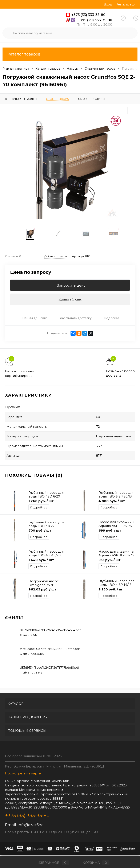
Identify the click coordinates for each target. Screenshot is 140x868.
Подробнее (39, 508)
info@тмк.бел (31, 826)
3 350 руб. (111, 590)
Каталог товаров (70, 54)
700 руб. (40, 531)
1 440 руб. (41, 561)
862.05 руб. (42, 590)
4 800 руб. (112, 502)
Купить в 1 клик (70, 301)
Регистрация (127, 4)
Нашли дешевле (35, 319)
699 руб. (110, 531)
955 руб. (110, 561)
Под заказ (111, 319)
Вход (108, 4)
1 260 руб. (41, 502)
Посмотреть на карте (23, 774)
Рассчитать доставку (76, 319)
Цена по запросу (31, 273)
